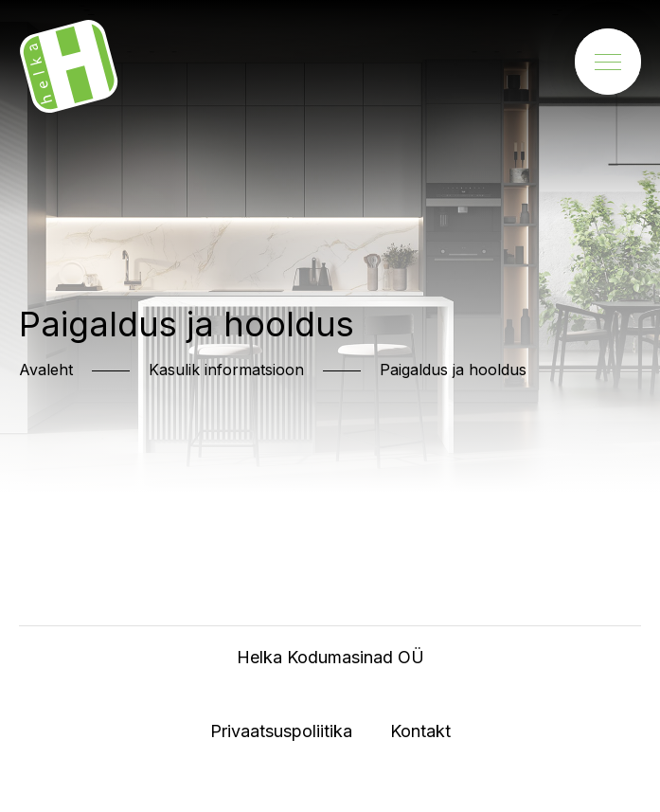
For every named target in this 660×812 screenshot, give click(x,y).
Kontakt (420, 731)
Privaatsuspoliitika (281, 731)
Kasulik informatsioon (226, 370)
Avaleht (46, 370)
